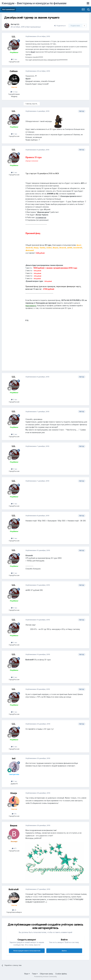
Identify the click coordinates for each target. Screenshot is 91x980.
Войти (64, 951)
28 (14, 910)
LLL (18, 24)
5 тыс (14, 59)
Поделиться (60, 26)
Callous (14, 71)
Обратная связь (46, 974)
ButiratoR (14, 889)
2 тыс (14, 781)
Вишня (14, 826)
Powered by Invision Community (45, 977)
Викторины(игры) (34, 27)
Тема (35, 974)
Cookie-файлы (61, 974)
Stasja (14, 793)
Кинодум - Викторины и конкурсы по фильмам (34, 3)
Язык (27, 974)
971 (14, 848)
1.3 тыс (14, 92)
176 (14, 814)
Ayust (33, 52)
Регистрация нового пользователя (27, 951)
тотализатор (41, 217)
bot (14, 758)
